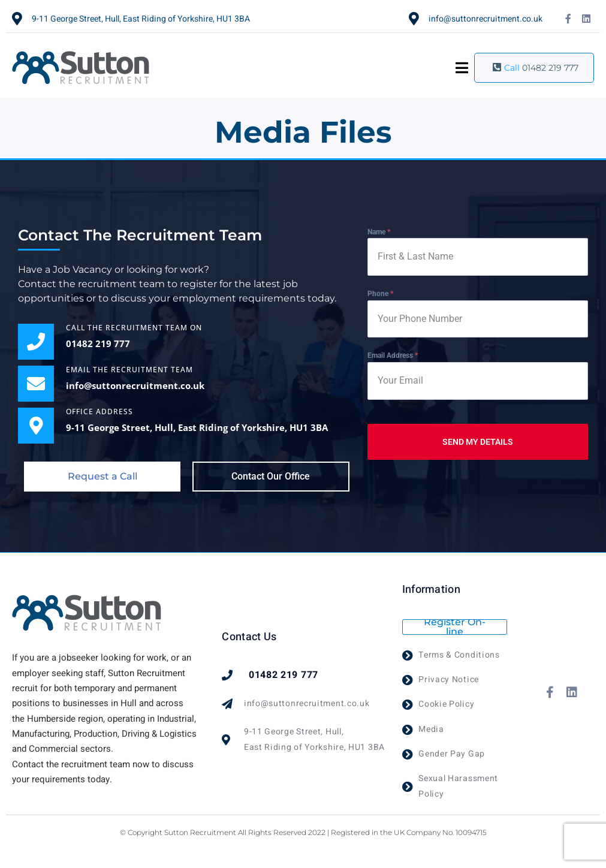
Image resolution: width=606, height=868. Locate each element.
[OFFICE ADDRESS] (36, 426)
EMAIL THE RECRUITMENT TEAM (129, 370)
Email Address (393, 355)
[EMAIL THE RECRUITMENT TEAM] (36, 384)
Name (379, 232)
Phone (380, 294)
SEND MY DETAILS (478, 442)
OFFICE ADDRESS (100, 412)
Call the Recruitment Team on (134, 328)
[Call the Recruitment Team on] (36, 342)
